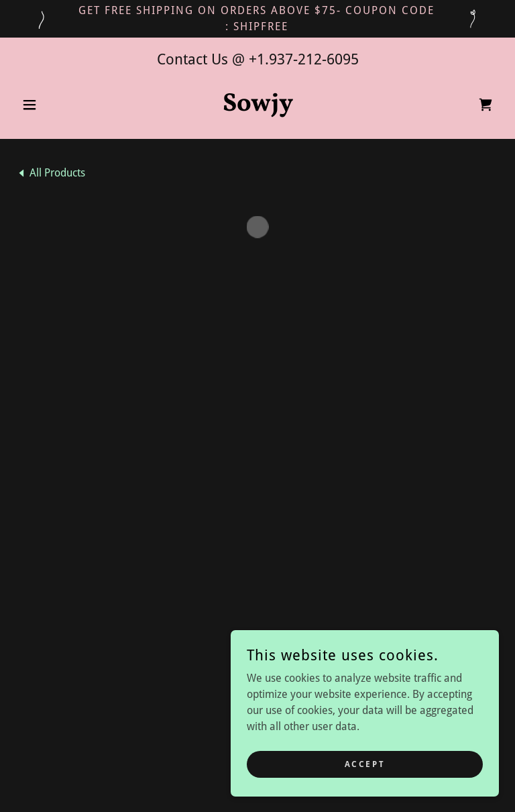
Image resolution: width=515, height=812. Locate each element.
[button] (52, 105)
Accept (365, 764)
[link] (257, 107)
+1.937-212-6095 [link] (304, 59)
